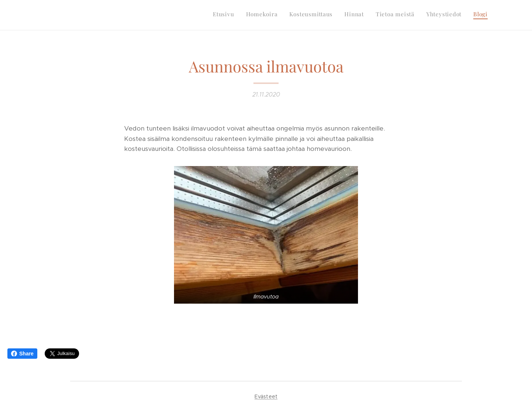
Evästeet (266, 396)
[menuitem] (419, 15)
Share (22, 354)
